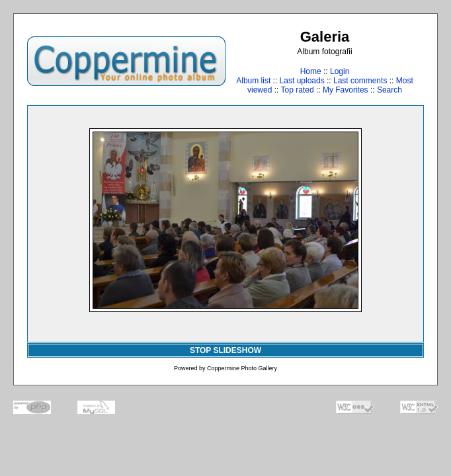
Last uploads (302, 81)
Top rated (298, 90)
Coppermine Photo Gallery (242, 368)
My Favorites (346, 90)
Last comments (360, 81)
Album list (253, 81)
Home (311, 71)
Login (340, 71)
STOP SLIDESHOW (225, 350)
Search (389, 90)
